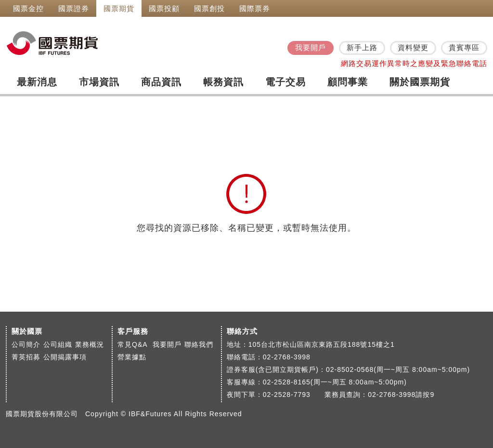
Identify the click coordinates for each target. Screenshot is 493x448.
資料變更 (413, 47)
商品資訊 (161, 82)
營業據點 (132, 357)
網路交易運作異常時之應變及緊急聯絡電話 (414, 63)
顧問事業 (348, 82)
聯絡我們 (199, 344)
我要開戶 (311, 47)
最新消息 (37, 82)
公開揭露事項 (65, 357)
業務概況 (90, 344)
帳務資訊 (223, 82)
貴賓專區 (464, 47)
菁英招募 (26, 357)
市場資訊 (99, 82)
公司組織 (58, 344)
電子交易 (285, 82)
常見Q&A (134, 344)
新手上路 (362, 47)
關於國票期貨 (420, 82)
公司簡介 (26, 344)
